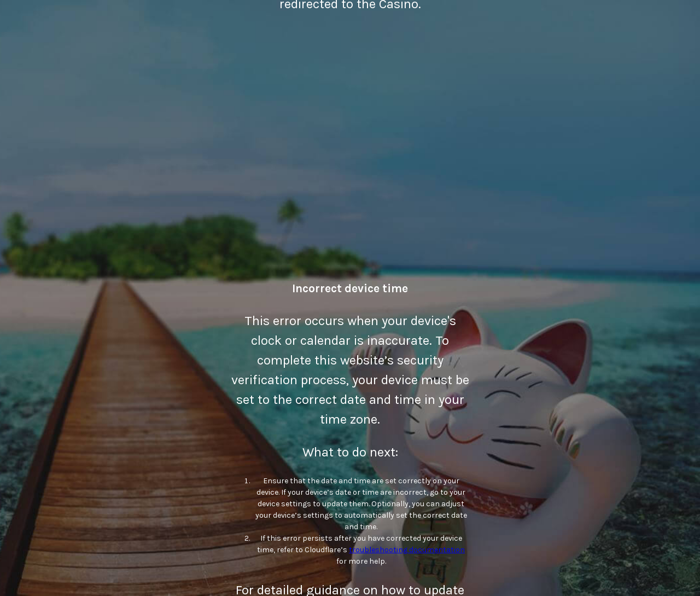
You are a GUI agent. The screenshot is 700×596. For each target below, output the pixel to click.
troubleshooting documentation (407, 550)
